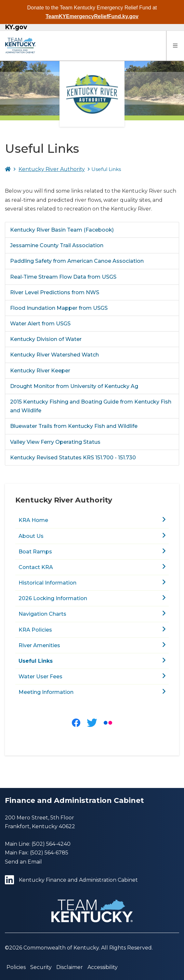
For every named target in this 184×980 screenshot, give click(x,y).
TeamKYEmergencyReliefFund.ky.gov (92, 16)
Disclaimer (70, 967)
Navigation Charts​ (42, 614)
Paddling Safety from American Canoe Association (77, 261)
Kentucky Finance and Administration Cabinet (71, 880)
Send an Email (23, 862)
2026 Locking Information (53, 598)
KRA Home (33, 520)
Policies (16, 967)
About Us (31, 536)
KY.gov (16, 27)
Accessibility (103, 967)
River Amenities (39, 645)
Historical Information (47, 583)
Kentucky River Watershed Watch (54, 355)
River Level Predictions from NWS (55, 292)
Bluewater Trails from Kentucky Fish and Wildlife (74, 426)
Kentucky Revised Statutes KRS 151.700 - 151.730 (73, 458)
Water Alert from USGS (40, 324)
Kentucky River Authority (52, 169)
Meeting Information (46, 692)
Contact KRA (36, 567)
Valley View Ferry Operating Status (55, 442)
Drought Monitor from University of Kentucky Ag (74, 386)
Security (41, 967)
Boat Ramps (35, 552)
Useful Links (36, 661)
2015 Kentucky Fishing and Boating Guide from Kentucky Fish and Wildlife (91, 406)
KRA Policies (35, 630)
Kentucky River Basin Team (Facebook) (62, 230)
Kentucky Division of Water (46, 339)
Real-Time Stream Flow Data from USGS (63, 277)
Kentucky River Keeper (40, 371)
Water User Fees (40, 677)
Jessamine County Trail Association (57, 245)
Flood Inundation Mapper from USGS (59, 308)
